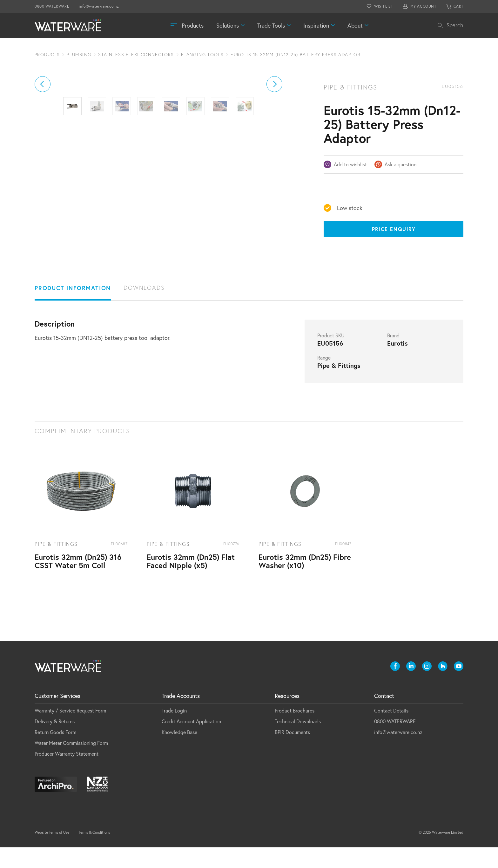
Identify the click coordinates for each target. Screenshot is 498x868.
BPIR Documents (292, 753)
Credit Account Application (191, 742)
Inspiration (316, 25)
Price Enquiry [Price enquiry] (394, 229)
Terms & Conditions (94, 853)
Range (324, 378)
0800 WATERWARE (52, 6)
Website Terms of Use (52, 853)
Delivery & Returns (55, 742)
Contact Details (391, 731)
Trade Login (174, 731)
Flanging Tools (202, 55)
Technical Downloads (298, 742)
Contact (384, 716)
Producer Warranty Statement (67, 774)
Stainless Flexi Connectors (136, 55)
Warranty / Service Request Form (70, 731)
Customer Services (57, 716)
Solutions (228, 25)
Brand (393, 356)
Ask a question (400, 164)
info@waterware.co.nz (99, 6)
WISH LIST (384, 6)
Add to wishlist (350, 164)
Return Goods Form (55, 753)
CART (458, 6)
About (355, 25)
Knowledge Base (179, 753)
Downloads (144, 308)
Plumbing (79, 55)
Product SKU (331, 356)
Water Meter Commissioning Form (71, 763)
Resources (287, 716)
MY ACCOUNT (423, 6)
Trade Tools (271, 25)
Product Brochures (295, 731)
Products (193, 25)
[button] (43, 156)
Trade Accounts (181, 716)
